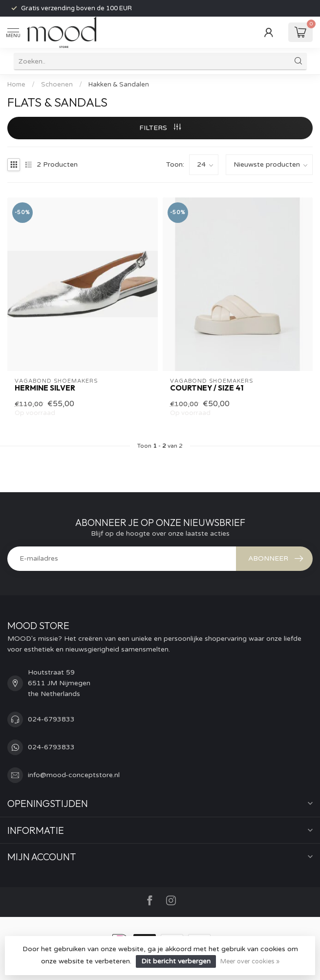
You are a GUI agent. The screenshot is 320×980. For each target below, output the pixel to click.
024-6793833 (51, 719)
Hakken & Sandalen (119, 85)
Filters (160, 128)
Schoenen (57, 85)
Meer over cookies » (250, 961)
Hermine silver (45, 388)
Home (16, 85)
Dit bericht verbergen (176, 961)
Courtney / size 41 (207, 388)
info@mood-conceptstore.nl (74, 775)
